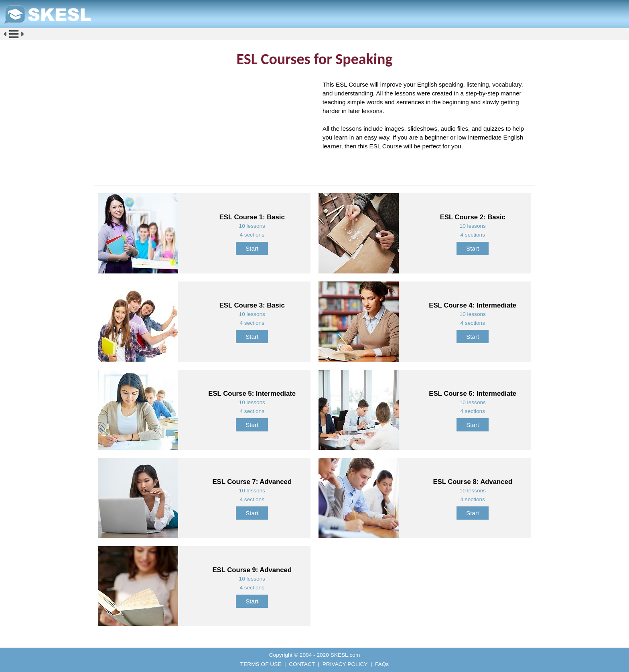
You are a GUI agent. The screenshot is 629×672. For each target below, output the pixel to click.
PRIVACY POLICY (345, 664)
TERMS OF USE (261, 664)
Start (252, 248)
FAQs (382, 664)
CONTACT (302, 664)
